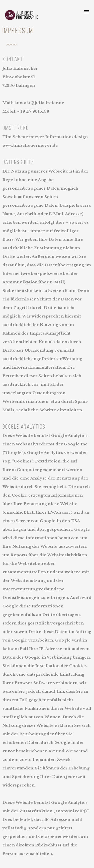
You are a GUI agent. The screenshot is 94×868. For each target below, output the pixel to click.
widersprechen (19, 785)
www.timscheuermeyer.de (30, 145)
